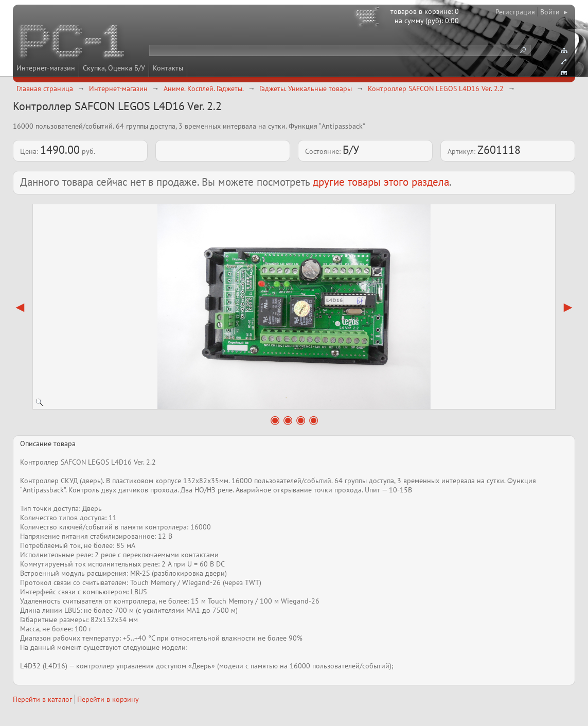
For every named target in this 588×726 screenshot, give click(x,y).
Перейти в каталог (42, 699)
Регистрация (515, 12)
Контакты (168, 68)
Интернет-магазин (46, 68)
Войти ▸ (554, 12)
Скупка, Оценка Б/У (114, 68)
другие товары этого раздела (381, 182)
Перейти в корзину (108, 699)
